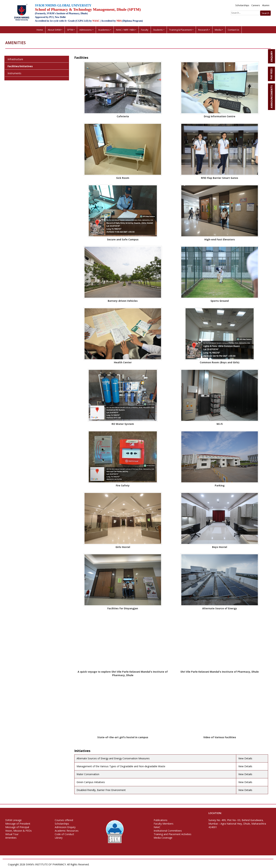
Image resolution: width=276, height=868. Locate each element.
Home (40, 30)
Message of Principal (17, 827)
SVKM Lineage (13, 820)
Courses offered (64, 820)
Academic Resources (67, 831)
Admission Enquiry (65, 827)
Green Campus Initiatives (91, 782)
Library (59, 838)
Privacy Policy (99, 864)
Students (158, 30)
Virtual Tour (12, 834)
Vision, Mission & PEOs (18, 831)
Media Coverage (163, 838)
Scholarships (242, 5)
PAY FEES (271, 74)
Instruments (14, 73)
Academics (104, 30)
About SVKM (54, 30)
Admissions (86, 30)
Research (203, 30)
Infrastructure (15, 59)
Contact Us (233, 30)
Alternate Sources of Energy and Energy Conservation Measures (113, 758)
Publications (161, 820)
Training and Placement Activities (172, 834)
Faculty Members (164, 824)
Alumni (266, 5)
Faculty (145, 30)
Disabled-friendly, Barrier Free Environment (101, 790)
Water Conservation (88, 774)
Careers (256, 5)
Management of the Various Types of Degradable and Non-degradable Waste (121, 766)
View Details (245, 758)
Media (218, 30)
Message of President (18, 824)
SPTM (70, 30)
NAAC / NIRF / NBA (125, 30)
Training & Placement (180, 30)
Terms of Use (117, 864)
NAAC (157, 827)
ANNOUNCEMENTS (272, 97)
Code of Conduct (64, 834)
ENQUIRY (272, 56)
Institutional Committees (168, 831)
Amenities (11, 838)
